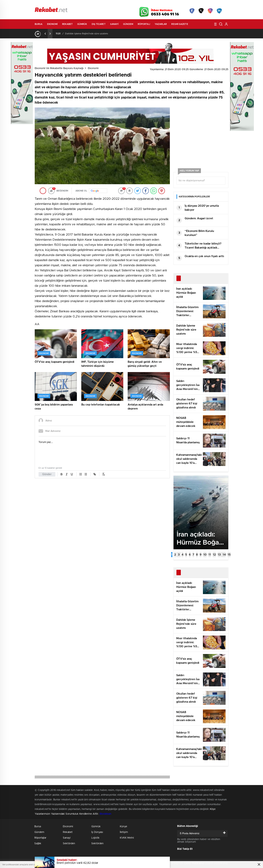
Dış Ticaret (99, 24)
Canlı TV (130, 4)
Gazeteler (69, 4)
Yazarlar (161, 24)
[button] (172, 555)
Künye (123, 827)
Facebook (192, 11)
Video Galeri (110, 4)
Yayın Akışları (194, 4)
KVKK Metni (127, 838)
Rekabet (67, 24)
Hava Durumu (151, 4)
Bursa (39, 24)
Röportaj (144, 24)
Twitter (201, 11)
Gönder (47, 474)
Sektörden (69, 844)
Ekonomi (52, 24)
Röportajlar (40, 838)
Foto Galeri (90, 4)
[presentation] (45, 34)
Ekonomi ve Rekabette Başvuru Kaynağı (59, 68)
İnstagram (210, 11)
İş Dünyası (97, 832)
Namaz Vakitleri (216, 4)
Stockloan (105, 814)
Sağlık (38, 844)
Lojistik (95, 838)
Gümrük (82, 24)
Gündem (128, 24)
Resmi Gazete (180, 24)
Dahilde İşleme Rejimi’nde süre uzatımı (86, 34)
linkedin (219, 11)
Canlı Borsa (173, 4)
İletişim (124, 832)
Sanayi (114, 24)
